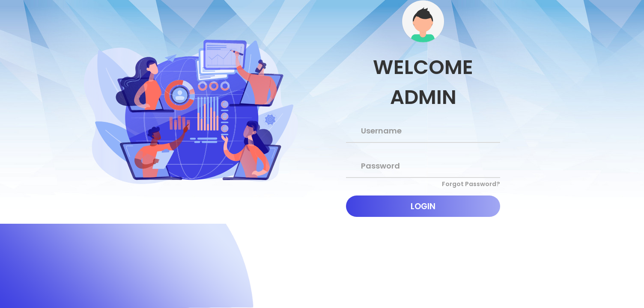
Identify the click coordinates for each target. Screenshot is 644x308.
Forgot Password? (471, 184)
